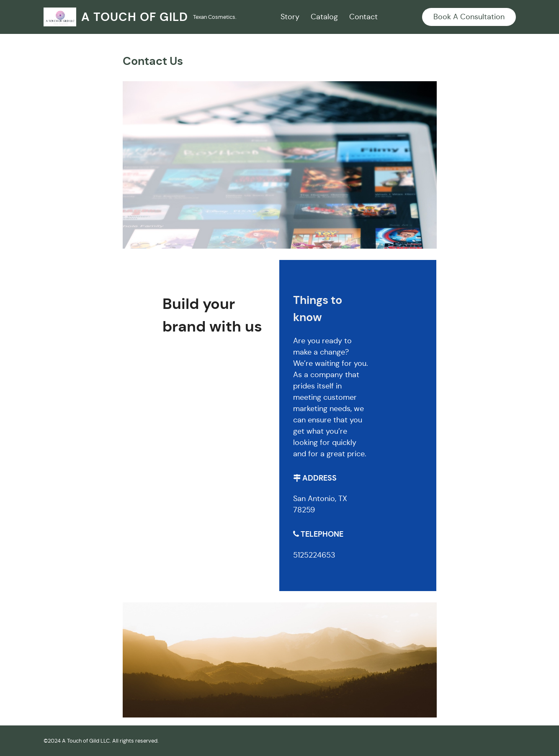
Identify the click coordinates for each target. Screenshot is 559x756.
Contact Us (153, 61)
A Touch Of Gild (135, 17)
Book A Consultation (469, 17)
